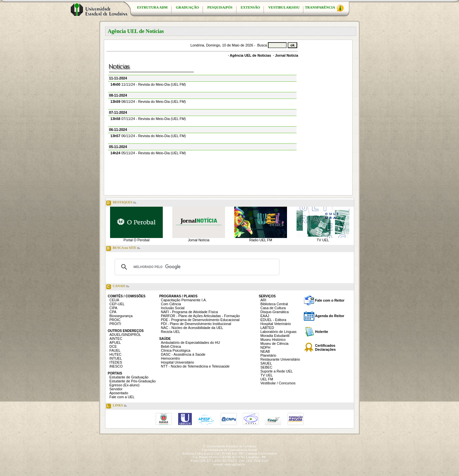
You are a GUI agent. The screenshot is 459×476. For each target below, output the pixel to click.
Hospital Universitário (177, 362)
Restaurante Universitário (280, 359)
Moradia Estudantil (275, 336)
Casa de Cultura (273, 308)
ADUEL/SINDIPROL (125, 335)
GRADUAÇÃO (187, 7)
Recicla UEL (171, 332)
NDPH (265, 347)
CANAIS (118, 287)
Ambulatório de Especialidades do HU (190, 342)
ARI (263, 300)
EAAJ (265, 316)
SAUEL (266, 363)
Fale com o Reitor (330, 300)
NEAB (265, 351)
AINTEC (116, 339)
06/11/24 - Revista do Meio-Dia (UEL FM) (148, 136)
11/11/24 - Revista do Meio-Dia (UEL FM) (148, 84)
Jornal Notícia (287, 55)
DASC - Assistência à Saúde (183, 354)
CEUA (114, 300)
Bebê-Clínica (171, 346)
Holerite (322, 332)
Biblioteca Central (274, 304)
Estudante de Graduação (129, 377)
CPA (113, 312)
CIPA (113, 308)
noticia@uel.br (235, 464)
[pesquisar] (196, 267)
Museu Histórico (273, 340)
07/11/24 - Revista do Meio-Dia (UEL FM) (148, 119)
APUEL (115, 342)
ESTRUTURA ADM (152, 7)
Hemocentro (170, 358)
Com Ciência (171, 304)
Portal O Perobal (137, 240)
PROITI (115, 324)
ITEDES (116, 362)
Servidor (116, 389)
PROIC (115, 320)
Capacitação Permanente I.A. (184, 300)
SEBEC (266, 367)
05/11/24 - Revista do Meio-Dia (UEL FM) (148, 153)
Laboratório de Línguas (278, 332)
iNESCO (116, 366)
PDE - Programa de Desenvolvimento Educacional (200, 320)
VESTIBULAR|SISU (284, 7)
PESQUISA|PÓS (220, 7)
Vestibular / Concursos (278, 383)
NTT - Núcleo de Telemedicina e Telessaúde (195, 366)
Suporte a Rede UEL (276, 371)
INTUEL (116, 358)
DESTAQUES (121, 203)
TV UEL (323, 240)
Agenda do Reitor (330, 316)
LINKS (116, 406)
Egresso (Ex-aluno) (124, 385)
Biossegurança (121, 316)
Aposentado (119, 393)
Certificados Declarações (325, 347)
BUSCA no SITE (123, 249)
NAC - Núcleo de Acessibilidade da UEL (192, 328)
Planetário (268, 355)
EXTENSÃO (251, 7)
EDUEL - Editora (273, 320)
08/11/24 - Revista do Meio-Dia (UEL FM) (148, 102)
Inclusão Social (173, 308)
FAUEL (115, 350)
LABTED (267, 328)
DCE (113, 346)
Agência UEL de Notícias (250, 55)
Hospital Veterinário (275, 324)
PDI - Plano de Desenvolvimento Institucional (196, 324)
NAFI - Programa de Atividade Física (189, 312)
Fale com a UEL (122, 397)
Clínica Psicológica (175, 350)
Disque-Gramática (274, 312)
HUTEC (115, 354)
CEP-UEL (117, 304)
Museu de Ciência (274, 343)
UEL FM (267, 379)
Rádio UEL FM (261, 240)
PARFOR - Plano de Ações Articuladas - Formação (200, 316)
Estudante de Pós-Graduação (132, 381)
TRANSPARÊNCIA (324, 8)
